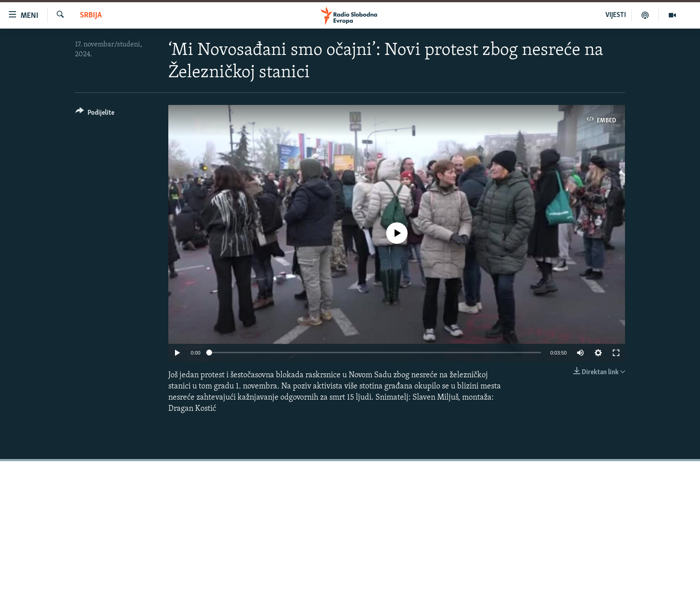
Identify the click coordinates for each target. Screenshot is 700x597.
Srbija (91, 15)
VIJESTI (616, 15)
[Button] (95, 114)
